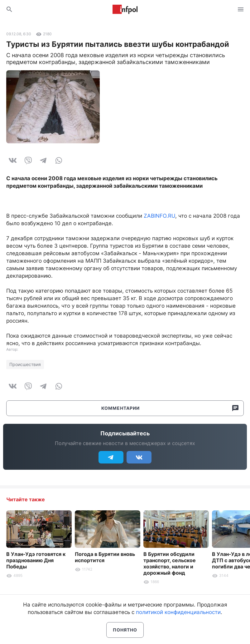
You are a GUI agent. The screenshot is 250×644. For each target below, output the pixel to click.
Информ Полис (125, 9)
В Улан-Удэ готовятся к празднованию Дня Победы (36, 560)
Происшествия (25, 364)
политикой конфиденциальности (178, 612)
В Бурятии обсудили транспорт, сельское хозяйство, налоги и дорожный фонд (170, 563)
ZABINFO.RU (159, 216)
